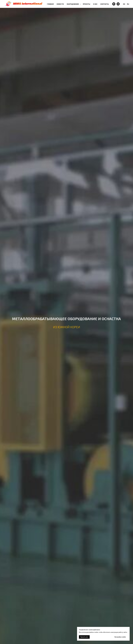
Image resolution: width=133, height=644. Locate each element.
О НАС (95, 4)
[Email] (118, 4)
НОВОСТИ (60, 4)
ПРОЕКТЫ (86, 4)
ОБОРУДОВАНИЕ (73, 4)
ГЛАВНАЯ (50, 4)
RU (128, 4)
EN (124, 4)
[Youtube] (114, 4)
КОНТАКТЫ (105, 4)
